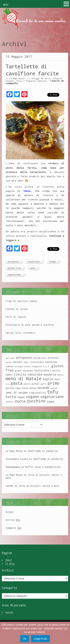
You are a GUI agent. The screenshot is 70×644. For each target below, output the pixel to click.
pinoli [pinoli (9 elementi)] (36, 384)
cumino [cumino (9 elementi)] (9, 366)
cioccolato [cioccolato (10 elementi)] (37, 362)
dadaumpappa (13, 467)
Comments (13, 528)
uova (33, 268)
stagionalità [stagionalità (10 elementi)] (37, 393)
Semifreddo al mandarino (43, 451)
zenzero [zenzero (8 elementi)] (10, 402)
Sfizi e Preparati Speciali (32, 81)
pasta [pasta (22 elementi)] (17, 383)
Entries (13, 520)
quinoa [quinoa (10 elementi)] (10, 388)
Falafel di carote (17, 309)
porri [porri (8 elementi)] (43, 384)
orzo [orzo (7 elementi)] (8, 384)
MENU (6, 5)
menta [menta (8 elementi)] (60, 375)
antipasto (13, 262)
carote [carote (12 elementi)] (17, 362)
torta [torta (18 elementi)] (11, 397)
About (9, 560)
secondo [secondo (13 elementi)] (43, 388)
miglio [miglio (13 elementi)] (48, 379)
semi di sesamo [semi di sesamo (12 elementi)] (17, 392)
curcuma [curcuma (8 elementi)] (19, 366)
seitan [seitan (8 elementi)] (54, 388)
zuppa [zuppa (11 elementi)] (51, 401)
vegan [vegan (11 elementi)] (21, 397)
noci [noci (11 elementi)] (57, 379)
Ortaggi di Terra (41, 78)
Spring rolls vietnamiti (21, 333)
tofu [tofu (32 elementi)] (53, 392)
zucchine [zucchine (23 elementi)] (36, 401)
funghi (53, 262)
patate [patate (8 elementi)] (27, 384)
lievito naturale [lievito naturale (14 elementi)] (28, 374)
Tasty (27, 191)
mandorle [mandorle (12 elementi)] (50, 374)
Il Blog (10, 564)
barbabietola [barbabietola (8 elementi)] (40, 358)
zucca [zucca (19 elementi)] (20, 401)
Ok (25, 639)
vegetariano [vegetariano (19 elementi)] (52, 397)
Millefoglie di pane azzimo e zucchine (30, 325)
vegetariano (14, 275)
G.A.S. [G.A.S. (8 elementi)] (47, 366)
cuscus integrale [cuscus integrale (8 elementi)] (33, 366)
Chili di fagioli (16, 317)
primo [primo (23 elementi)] (53, 383)
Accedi (10, 512)
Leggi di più (41, 639)
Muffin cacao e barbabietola (43, 467)
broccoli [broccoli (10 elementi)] (54, 358)
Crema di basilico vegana (21, 301)
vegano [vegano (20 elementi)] (32, 396)
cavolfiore (34, 262)
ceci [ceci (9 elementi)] (26, 362)
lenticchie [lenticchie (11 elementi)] (42, 370)
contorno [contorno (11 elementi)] (51, 362)
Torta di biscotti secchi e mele (39, 486)
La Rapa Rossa (17, 78)
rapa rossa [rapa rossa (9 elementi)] (22, 388)
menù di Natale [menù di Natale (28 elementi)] (24, 378)
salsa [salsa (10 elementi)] (33, 388)
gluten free (14, 268)
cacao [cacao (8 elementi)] (8, 362)
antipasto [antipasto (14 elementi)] (24, 358)
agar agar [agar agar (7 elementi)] (10, 358)
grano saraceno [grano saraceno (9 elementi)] (24, 371)
